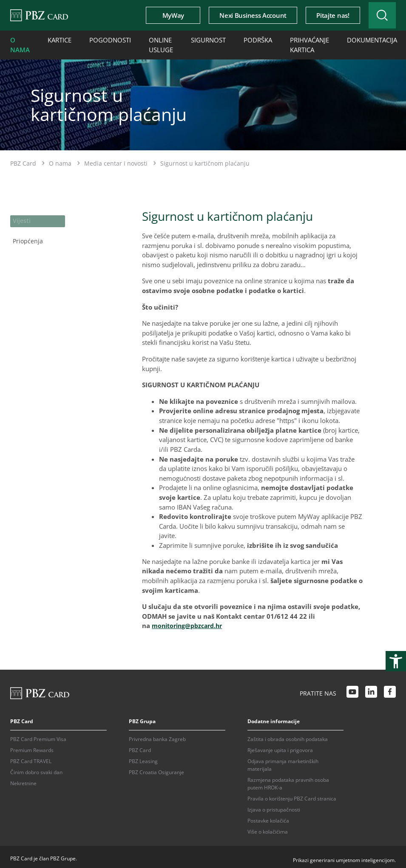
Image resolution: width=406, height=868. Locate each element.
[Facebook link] (390, 690)
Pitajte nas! (320, 15)
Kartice (55, 39)
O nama (18, 43)
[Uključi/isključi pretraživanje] (376, 15)
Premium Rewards (32, 747)
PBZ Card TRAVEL (31, 758)
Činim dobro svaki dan (36, 769)
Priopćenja (26, 235)
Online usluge (145, 43)
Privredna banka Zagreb (157, 736)
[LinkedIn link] (371, 690)
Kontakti (387, 39)
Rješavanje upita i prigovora (280, 747)
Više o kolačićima (268, 828)
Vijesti (20, 217)
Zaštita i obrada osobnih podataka (288, 736)
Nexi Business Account (240, 15)
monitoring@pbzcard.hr (190, 622)
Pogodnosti (101, 39)
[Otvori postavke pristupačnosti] (396, 661)
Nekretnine (23, 780)
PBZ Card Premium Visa (38, 736)
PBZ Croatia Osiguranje (156, 769)
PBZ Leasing (143, 758)
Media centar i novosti (116, 160)
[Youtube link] (352, 690)
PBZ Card (23, 160)
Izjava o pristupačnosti (274, 806)
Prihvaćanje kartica (279, 43)
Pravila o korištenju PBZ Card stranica (292, 795)
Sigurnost (188, 39)
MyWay (161, 15)
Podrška (233, 39)
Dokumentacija (335, 39)
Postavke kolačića (268, 817)
